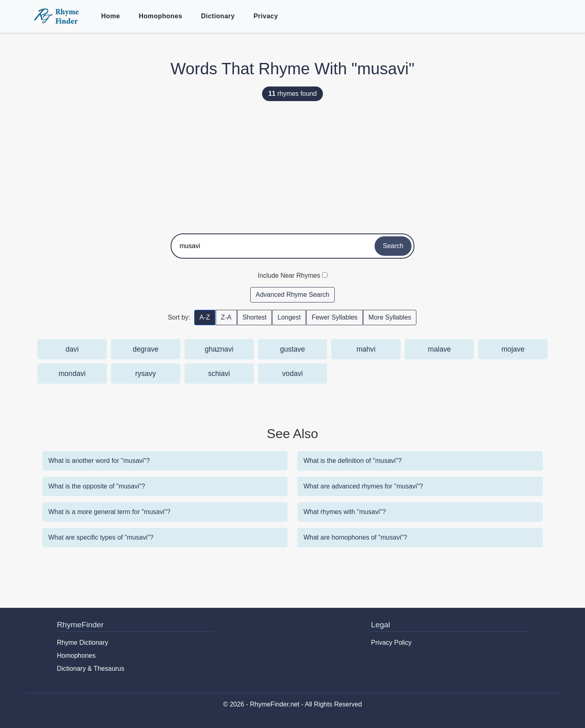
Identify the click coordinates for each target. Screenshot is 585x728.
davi (72, 349)
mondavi (72, 374)
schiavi (219, 374)
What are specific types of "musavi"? (101, 537)
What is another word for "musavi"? (99, 461)
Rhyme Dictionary (82, 643)
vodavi (293, 374)
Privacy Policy (391, 643)
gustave (292, 349)
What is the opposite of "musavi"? (97, 486)
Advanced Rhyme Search (292, 295)
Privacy (266, 16)
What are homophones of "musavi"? (355, 537)
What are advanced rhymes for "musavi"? (363, 486)
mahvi (366, 349)
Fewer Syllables (335, 317)
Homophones (160, 16)
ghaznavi (219, 349)
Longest (289, 317)
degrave (145, 349)
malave (439, 349)
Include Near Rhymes (289, 275)
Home (110, 16)
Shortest (255, 317)
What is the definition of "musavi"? (353, 461)
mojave (513, 349)
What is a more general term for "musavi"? (109, 512)
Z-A (226, 317)
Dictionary (218, 16)
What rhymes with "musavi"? (345, 512)
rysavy (146, 374)
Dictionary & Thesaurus (91, 669)
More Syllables (390, 317)
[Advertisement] (292, 164)
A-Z (205, 317)
